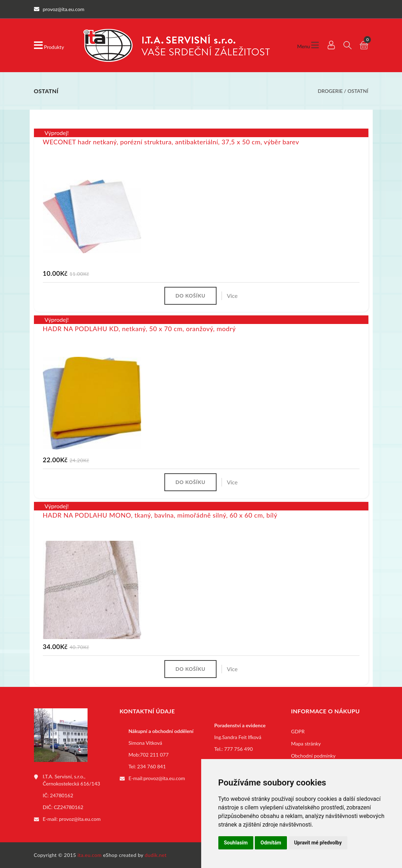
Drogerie (330, 91)
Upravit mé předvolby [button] (318, 843)
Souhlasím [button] (236, 843)
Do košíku (190, 296)
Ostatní (358, 91)
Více (232, 296)
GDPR (298, 731)
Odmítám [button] (271, 843)
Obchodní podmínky (314, 756)
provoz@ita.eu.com (80, 819)
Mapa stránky (306, 744)
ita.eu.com (90, 855)
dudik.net (156, 855)
